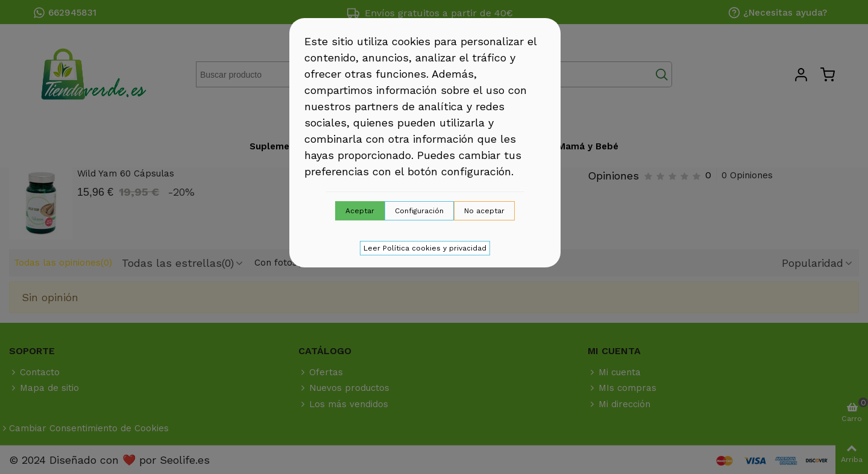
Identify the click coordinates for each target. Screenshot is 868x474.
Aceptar (360, 211)
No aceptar (484, 211)
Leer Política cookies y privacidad (425, 248)
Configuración (419, 211)
